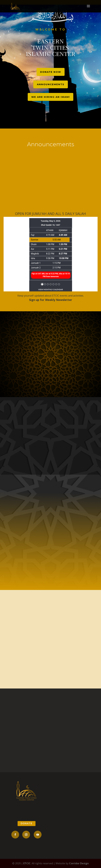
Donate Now (51, 72)
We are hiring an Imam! (50, 97)
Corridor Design (79, 863)
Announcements (51, 84)
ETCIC (27, 863)
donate (27, 823)
